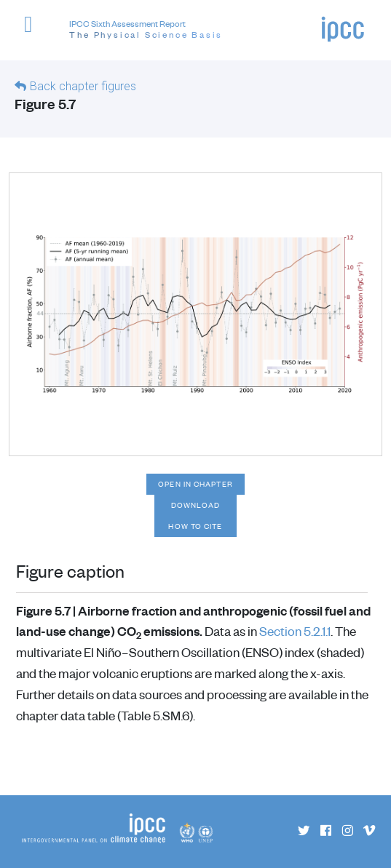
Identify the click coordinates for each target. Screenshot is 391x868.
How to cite (195, 526)
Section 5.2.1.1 (295, 631)
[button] (35, 32)
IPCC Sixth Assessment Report (146, 30)
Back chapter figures (83, 86)
